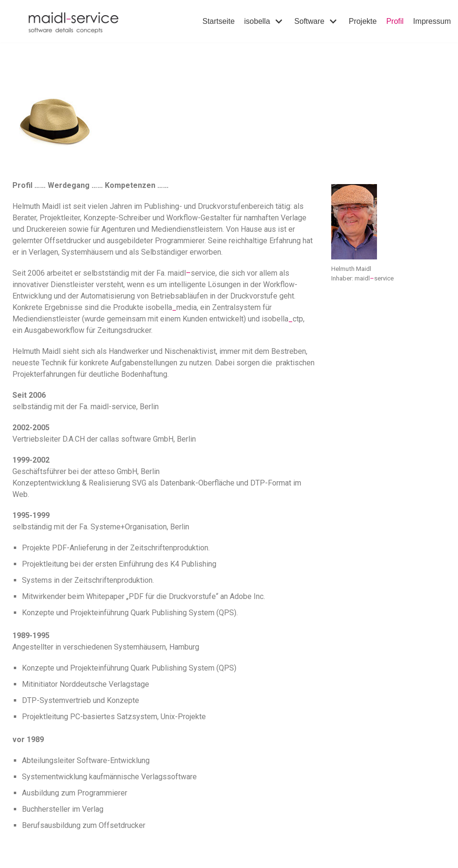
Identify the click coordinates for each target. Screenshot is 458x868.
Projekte (363, 21)
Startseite (219, 21)
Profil (395, 21)
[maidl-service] (80, 21)
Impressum (432, 21)
